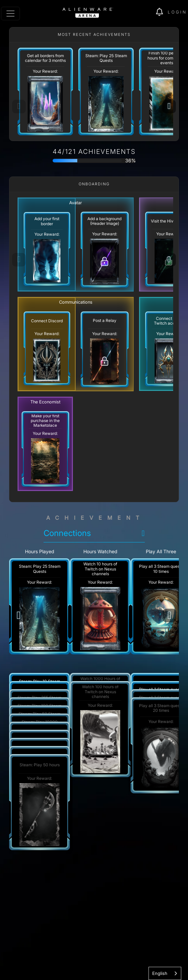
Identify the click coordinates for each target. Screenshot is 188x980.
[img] (162, 12)
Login (177, 12)
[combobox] (165, 973)
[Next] (169, 107)
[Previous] (19, 615)
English (160, 973)
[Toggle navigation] (10, 14)
